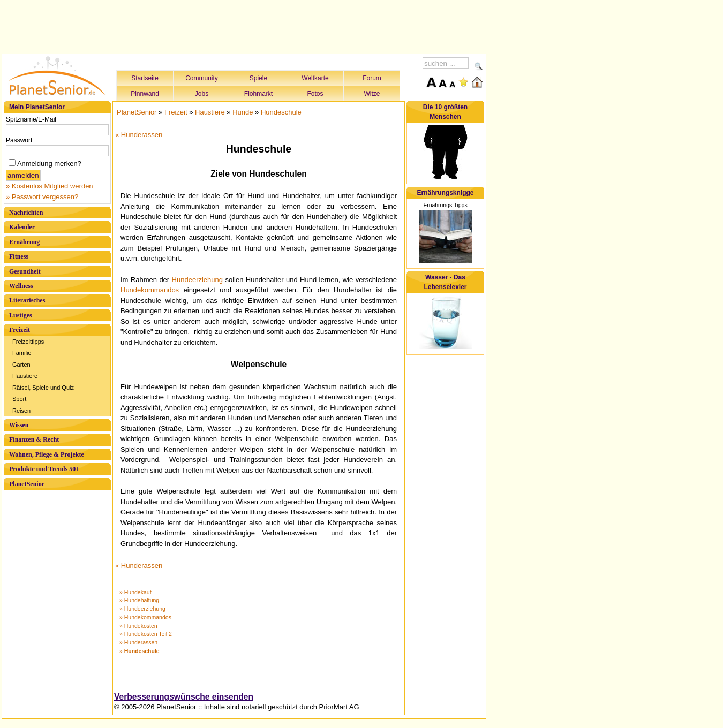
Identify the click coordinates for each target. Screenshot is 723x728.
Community (202, 78)
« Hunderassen (139, 135)
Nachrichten (26, 213)
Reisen (21, 411)
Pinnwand (145, 94)
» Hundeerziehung (142, 609)
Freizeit (20, 330)
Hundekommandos (150, 290)
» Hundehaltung (139, 600)
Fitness (19, 256)
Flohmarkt (258, 94)
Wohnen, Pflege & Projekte (47, 454)
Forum (372, 78)
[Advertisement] (244, 25)
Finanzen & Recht (34, 439)
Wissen (19, 425)
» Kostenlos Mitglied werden (50, 186)
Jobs (202, 94)
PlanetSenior (27, 484)
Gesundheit (25, 271)
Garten (21, 365)
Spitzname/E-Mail (31, 119)
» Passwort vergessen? (42, 197)
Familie (22, 353)
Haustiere (25, 376)
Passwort (19, 140)
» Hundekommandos (145, 617)
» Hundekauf (135, 592)
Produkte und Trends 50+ (44, 469)
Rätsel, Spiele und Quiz (43, 388)
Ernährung (24, 242)
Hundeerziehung (197, 280)
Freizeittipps (28, 342)
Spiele (258, 78)
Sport (19, 399)
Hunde (243, 112)
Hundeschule (281, 112)
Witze (372, 94)
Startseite (145, 78)
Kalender (22, 227)
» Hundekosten (138, 626)
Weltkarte (315, 78)
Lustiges (21, 315)
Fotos (315, 94)
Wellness (21, 286)
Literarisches (27, 300)
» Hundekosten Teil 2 (146, 634)
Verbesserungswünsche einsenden (184, 697)
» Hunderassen (138, 642)
